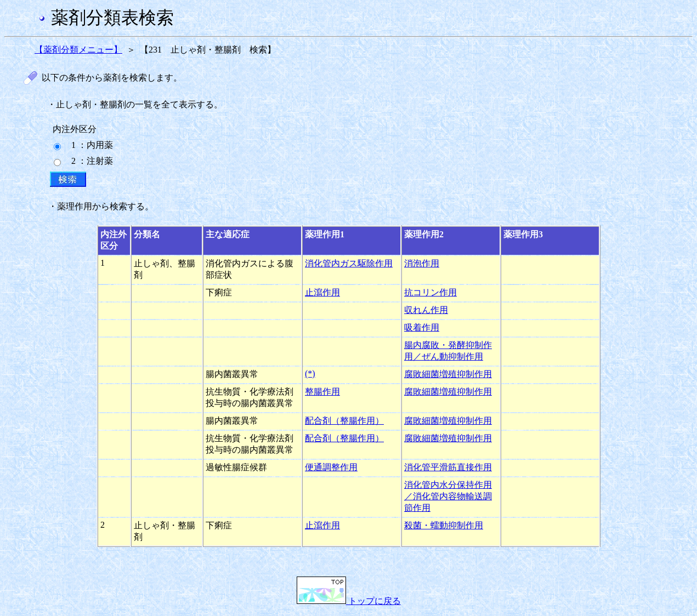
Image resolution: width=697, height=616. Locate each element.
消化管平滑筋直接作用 (448, 467)
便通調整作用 (331, 467)
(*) (310, 373)
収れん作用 (426, 310)
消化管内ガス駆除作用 (349, 263)
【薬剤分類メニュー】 (78, 50)
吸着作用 (422, 327)
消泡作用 (422, 263)
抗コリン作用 (430, 292)
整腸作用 (322, 392)
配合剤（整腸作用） (344, 421)
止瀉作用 (322, 292)
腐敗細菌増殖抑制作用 (448, 374)
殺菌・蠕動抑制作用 (444, 525)
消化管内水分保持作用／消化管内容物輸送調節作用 (448, 496)
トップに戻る (349, 601)
